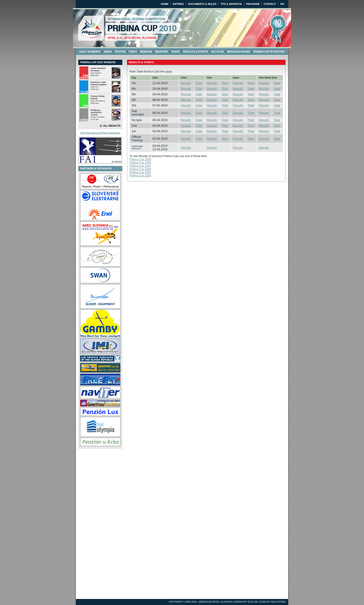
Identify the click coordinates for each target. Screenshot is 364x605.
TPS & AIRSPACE (231, 4)
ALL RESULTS (112, 126)
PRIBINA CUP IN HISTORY (269, 52)
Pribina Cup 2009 (140, 159)
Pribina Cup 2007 (140, 166)
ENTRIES (178, 4)
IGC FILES (218, 52)
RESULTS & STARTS (195, 52)
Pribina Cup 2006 (140, 169)
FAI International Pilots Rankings (100, 133)
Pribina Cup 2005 (140, 172)
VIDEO (133, 52)
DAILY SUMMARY (90, 52)
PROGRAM (253, 4)
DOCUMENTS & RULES (202, 4)
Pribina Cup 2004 (140, 176)
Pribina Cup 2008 (140, 163)
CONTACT (270, 4)
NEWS (108, 52)
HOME (165, 4)
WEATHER (162, 52)
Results (186, 83)
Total (199, 83)
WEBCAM (146, 52)
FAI (282, 4)
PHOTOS (120, 52)
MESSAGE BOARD (238, 52)
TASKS (175, 52)
